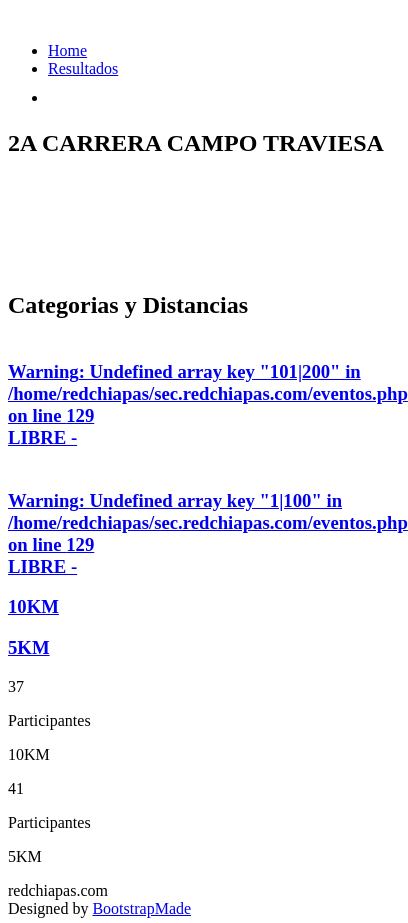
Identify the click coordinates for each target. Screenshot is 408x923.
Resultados (83, 68)
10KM (33, 606)
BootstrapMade (141, 908)
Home (67, 50)
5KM (29, 647)
